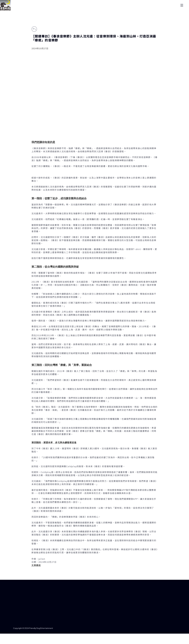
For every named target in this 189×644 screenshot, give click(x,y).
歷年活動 (118, 10)
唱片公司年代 (138, 10)
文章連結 (36, 578)
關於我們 (59, 10)
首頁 (40, 10)
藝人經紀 (99, 10)
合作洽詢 (158, 10)
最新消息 (79, 10)
